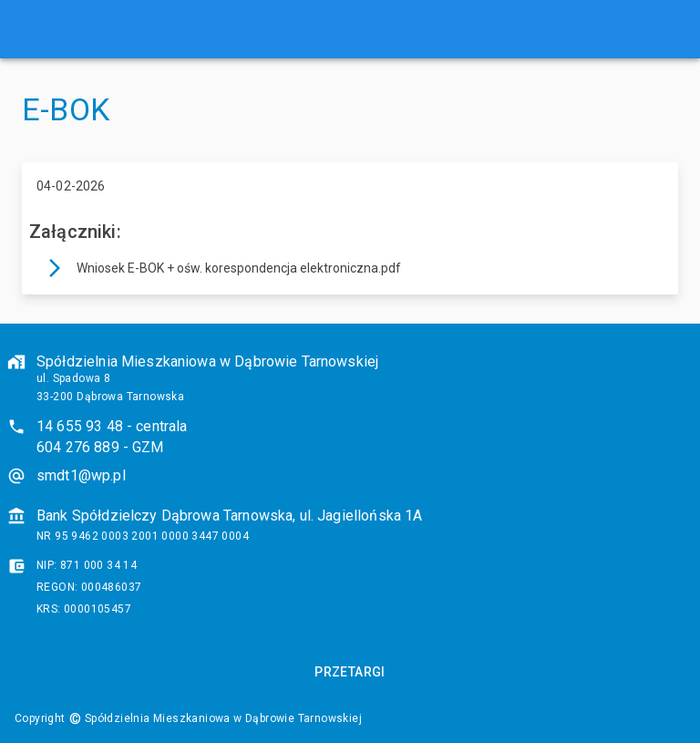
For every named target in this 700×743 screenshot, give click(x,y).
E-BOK (66, 109)
